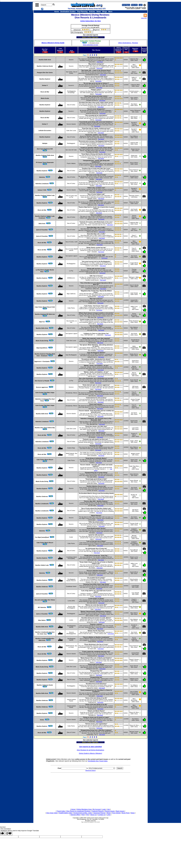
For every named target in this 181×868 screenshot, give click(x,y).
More (110, 12)
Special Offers (75, 815)
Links (109, 815)
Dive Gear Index (52, 813)
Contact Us (102, 815)
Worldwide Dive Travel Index (98, 761)
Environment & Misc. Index (83, 813)
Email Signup (126, 5)
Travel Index (61, 811)
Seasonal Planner (99, 813)
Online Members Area (84, 809)
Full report (100, 62)
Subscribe (134, 5)
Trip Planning (82, 12)
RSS (83, 815)
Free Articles (116, 813)
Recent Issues (110, 811)
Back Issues (120, 811)
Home (57, 12)
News (99, 12)
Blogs (105, 12)
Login (141, 5)
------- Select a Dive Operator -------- (79, 37)
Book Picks (126, 813)
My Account (97, 809)
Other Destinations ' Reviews (128, 43)
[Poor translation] (9, 833)
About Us (93, 815)
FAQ (88, 815)
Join (108, 809)
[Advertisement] (90, 790)
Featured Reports (98, 811)
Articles (92, 12)
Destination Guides (68, 12)
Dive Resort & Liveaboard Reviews (78, 811)
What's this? (144, 18)
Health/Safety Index (66, 813)
